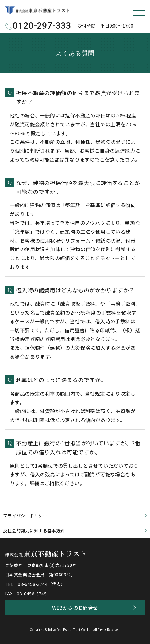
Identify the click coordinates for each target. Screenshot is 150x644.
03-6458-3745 (32, 594)
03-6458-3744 (33, 584)
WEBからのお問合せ (75, 608)
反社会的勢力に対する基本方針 (34, 530)
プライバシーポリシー (25, 516)
